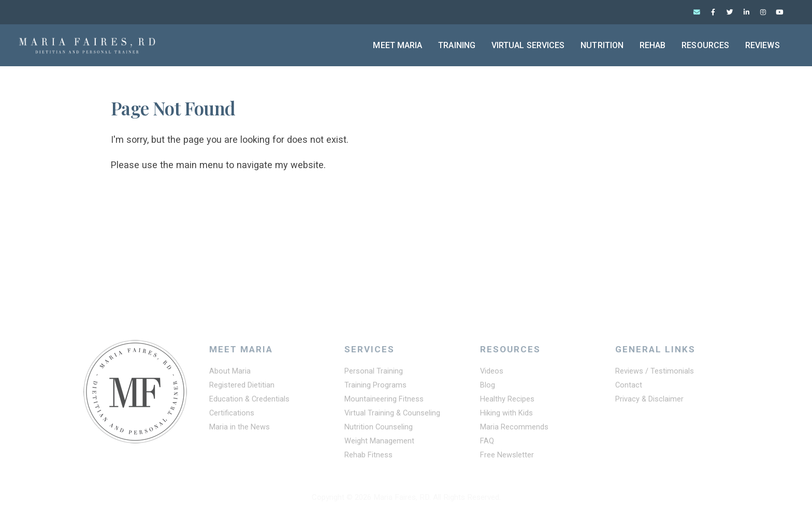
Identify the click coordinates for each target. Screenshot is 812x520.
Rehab (653, 45)
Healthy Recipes (508, 401)
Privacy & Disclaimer (650, 401)
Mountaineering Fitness (385, 401)
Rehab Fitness (369, 457)
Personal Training (374, 373)
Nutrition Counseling (379, 429)
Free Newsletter (508, 457)
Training (457, 45)
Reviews (763, 45)
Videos (492, 373)
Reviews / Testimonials (655, 373)
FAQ (487, 443)
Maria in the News (240, 429)
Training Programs (376, 387)
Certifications (232, 415)
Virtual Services (528, 45)
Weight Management (380, 443)
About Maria (230, 373)
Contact (629, 387)
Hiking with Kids (507, 415)
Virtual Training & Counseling (393, 415)
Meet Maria (397, 45)
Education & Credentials (250, 401)
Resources (705, 45)
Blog (488, 387)
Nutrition (602, 45)
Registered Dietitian (242, 387)
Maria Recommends (515, 429)
